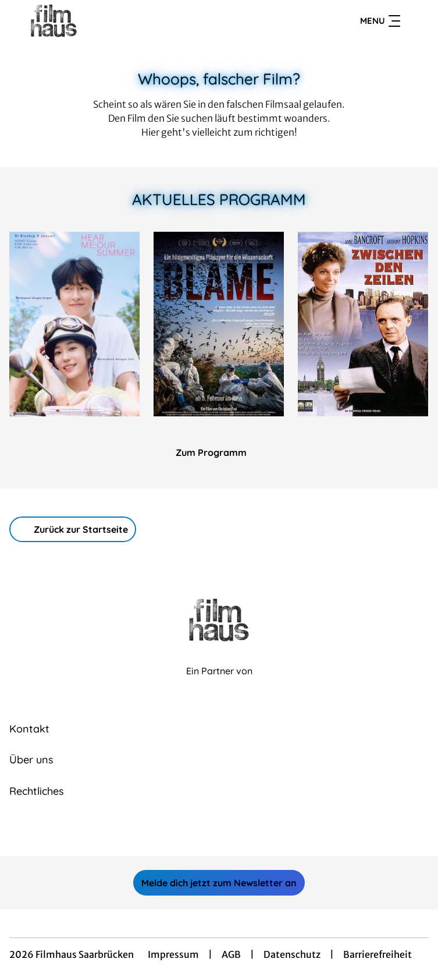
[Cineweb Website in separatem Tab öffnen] (219, 683)
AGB (231, 954)
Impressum (173, 954)
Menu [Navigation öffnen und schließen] (380, 21)
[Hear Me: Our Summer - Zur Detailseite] (74, 324)
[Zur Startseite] (91, 21)
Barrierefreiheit (378, 954)
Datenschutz (292, 954)
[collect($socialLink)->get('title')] (206, 830)
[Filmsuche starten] (417, 21)
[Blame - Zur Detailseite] (219, 324)
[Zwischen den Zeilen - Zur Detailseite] (363, 324)
